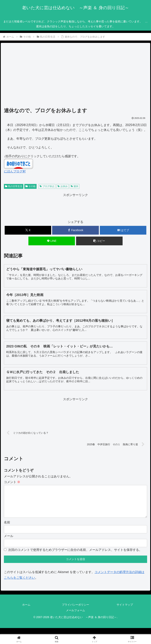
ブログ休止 (47, 186)
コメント (12, 482)
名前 (7, 529)
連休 (75, 186)
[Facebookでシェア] (75, 230)
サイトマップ (125, 611)
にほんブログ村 (15, 171)
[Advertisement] (75, 76)
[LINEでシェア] (52, 241)
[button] (99, 241)
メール (9, 542)
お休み (63, 186)
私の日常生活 (14, 186)
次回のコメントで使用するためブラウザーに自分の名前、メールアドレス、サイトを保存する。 (75, 556)
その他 (31, 186)
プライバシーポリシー (75, 611)
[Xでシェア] (28, 230)
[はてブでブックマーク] (123, 230)
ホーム (26, 611)
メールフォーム (75, 617)
